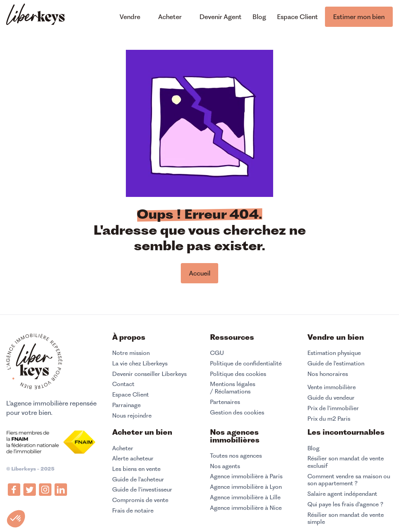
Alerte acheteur (133, 458)
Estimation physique (334, 353)
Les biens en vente (136, 469)
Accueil (200, 273)
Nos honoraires (328, 374)
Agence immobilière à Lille (245, 497)
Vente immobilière (332, 387)
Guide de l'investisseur (142, 490)
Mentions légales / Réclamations (233, 388)
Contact (123, 384)
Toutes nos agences (236, 456)
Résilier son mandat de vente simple (346, 519)
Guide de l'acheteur (138, 479)
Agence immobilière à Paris (246, 476)
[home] (35, 15)
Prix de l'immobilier (333, 408)
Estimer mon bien (359, 17)
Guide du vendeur (331, 398)
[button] (16, 519)
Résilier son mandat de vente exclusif (346, 462)
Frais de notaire (133, 511)
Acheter (123, 448)
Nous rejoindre (132, 416)
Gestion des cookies (237, 412)
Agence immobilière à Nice (246, 508)
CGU (217, 353)
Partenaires (225, 402)
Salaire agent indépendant (342, 494)
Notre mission (131, 353)
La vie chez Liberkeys (140, 363)
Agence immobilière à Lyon (246, 487)
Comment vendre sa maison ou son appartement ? (349, 480)
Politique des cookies (238, 374)
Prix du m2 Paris (329, 419)
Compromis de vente (140, 500)
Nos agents (225, 466)
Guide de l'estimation (336, 363)
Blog (313, 448)
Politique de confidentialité (246, 363)
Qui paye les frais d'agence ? (345, 504)
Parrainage (126, 405)
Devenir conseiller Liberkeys (149, 374)
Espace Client (131, 395)
